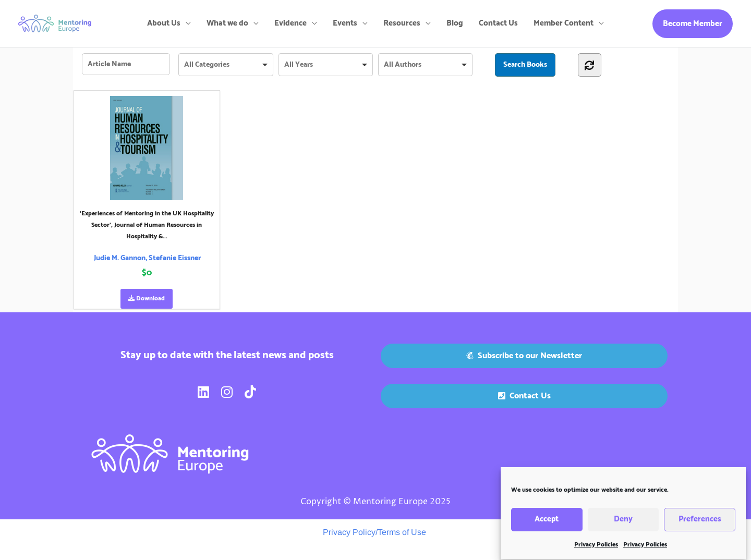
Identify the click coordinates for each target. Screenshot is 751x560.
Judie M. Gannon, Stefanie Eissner (147, 258)
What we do (227, 23)
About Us (164, 23)
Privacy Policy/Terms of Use (374, 532)
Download (147, 299)
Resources (402, 23)
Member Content (564, 23)
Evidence (290, 23)
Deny (623, 524)
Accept (547, 524)
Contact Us (498, 23)
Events (345, 23)
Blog (455, 23)
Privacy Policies (596, 549)
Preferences (700, 524)
